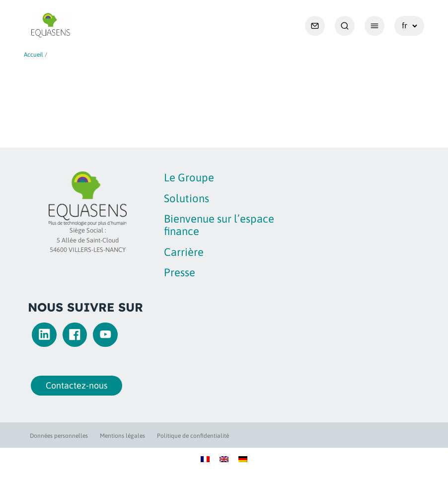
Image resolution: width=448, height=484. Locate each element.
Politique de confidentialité (193, 436)
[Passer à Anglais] (224, 458)
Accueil (34, 55)
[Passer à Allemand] (243, 458)
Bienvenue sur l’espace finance (219, 225)
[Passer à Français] (205, 458)
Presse (180, 272)
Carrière (184, 252)
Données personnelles (59, 436)
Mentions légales (122, 436)
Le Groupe (189, 177)
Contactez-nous (74, 385)
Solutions (187, 198)
